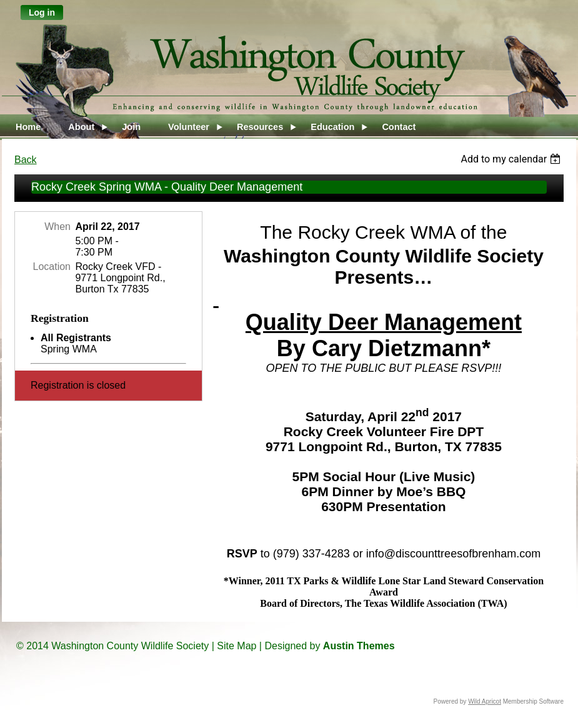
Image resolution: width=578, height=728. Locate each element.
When (57, 227)
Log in (42, 12)
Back (26, 160)
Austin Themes (359, 646)
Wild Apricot (485, 701)
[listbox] (512, 159)
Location (52, 267)
